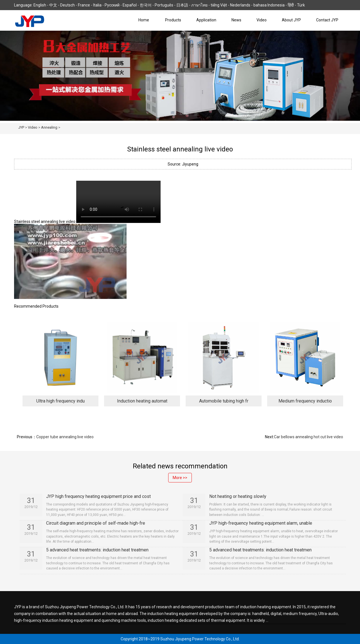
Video (262, 20)
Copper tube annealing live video (65, 437)
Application (206, 20)
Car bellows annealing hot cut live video (309, 437)
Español (130, 5)
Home (144, 20)
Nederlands (240, 5)
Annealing (49, 127)
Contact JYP (327, 20)
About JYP (291, 20)
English (40, 5)
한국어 (146, 5)
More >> (180, 478)
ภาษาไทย (199, 5)
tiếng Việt (219, 5)
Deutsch (67, 5)
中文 (53, 5)
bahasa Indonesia (269, 5)
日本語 (182, 5)
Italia (97, 5)
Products (173, 20)
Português (164, 5)
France (84, 5)
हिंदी (291, 5)
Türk (301, 5)
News (236, 20)
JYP (21, 127)
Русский (112, 5)
